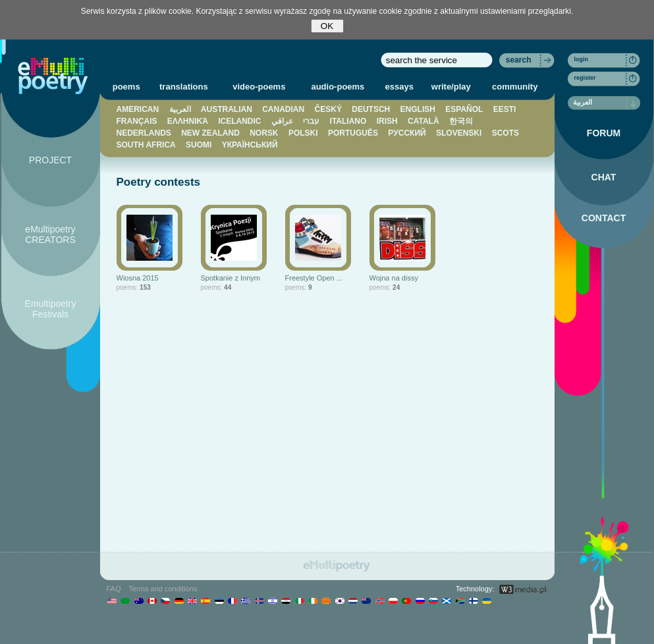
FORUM (604, 133)
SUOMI (199, 145)
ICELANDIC (239, 121)
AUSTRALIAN (227, 109)
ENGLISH (418, 109)
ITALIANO (348, 121)
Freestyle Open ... (314, 278)
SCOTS (505, 133)
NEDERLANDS (144, 133)
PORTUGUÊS (353, 133)
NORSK (264, 133)
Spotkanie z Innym (231, 278)
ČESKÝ (328, 109)
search (519, 60)
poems (126, 87)
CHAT (604, 177)
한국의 (461, 121)
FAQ (114, 589)
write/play (451, 87)
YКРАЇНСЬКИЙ (250, 145)
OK (327, 26)
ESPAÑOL (464, 109)
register (585, 78)
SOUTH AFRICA (146, 145)
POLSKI (303, 133)
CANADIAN (283, 109)
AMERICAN (138, 109)
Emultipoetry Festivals (51, 309)
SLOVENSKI (459, 133)
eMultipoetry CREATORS (50, 234)
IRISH (387, 121)
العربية (180, 109)
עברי (311, 121)
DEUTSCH (371, 109)
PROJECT (50, 160)
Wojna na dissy (394, 278)
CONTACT (604, 218)
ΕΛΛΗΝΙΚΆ (188, 121)
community (515, 87)
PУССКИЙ (407, 133)
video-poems (259, 87)
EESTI (505, 109)
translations (184, 87)
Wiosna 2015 (138, 278)
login (582, 59)
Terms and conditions (163, 589)
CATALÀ (423, 121)
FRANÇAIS (137, 121)
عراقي (282, 121)
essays (399, 87)
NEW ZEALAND (210, 133)
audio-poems (338, 87)
